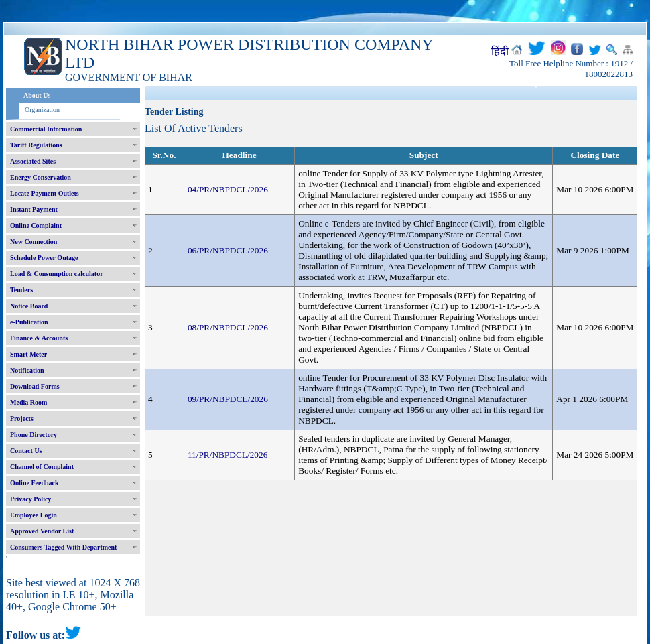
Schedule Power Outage (44, 258)
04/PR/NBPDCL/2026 (228, 189)
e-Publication (29, 322)
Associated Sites (33, 161)
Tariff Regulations (36, 145)
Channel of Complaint (42, 467)
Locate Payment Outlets (45, 193)
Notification (27, 370)
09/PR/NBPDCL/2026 (228, 399)
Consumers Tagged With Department (63, 547)
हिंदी (500, 51)
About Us (37, 95)
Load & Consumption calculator (57, 274)
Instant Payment (34, 209)
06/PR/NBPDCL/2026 (228, 250)
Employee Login (34, 515)
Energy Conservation (41, 177)
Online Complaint (36, 226)
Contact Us (26, 451)
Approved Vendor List (42, 531)
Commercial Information (46, 129)
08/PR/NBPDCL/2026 (228, 327)
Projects (22, 418)
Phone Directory (34, 435)
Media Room (28, 402)
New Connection (34, 242)
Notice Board (29, 306)
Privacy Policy (30, 499)
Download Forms (35, 386)
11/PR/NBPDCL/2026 (228, 455)
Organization (42, 110)
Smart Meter (28, 354)
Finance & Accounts (39, 338)
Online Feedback (35, 483)
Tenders (21, 290)
